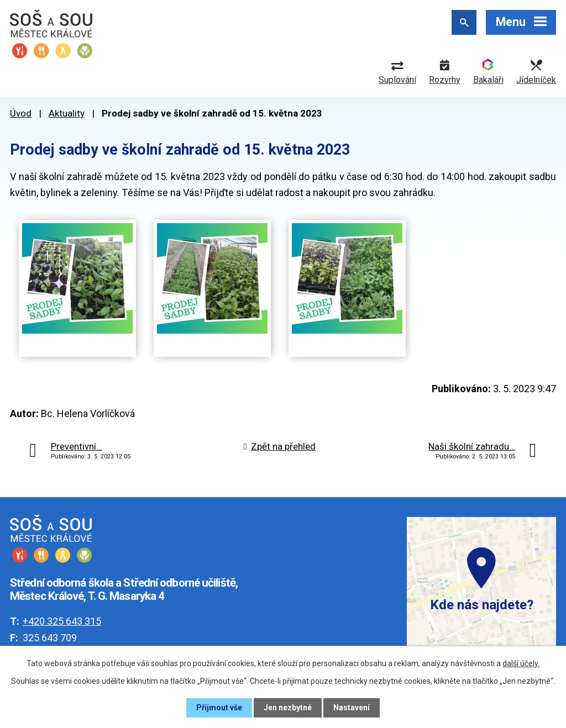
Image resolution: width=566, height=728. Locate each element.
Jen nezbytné (288, 708)
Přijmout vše (219, 708)
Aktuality (67, 113)
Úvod (21, 113)
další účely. (521, 663)
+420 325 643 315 (62, 621)
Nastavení (352, 708)
